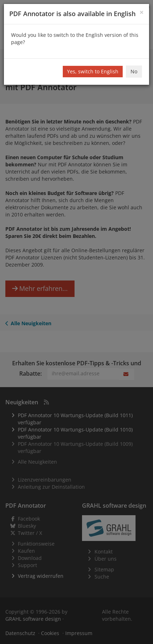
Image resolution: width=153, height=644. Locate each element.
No (134, 71)
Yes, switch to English (93, 71)
